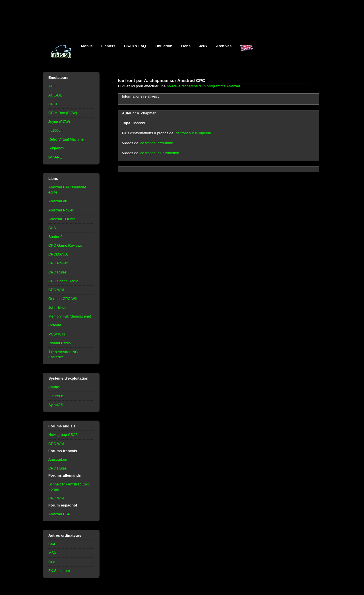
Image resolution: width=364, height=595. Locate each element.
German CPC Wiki (63, 299)
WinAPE (55, 157)
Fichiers (108, 46)
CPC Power (58, 263)
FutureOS (56, 396)
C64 (52, 544)
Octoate (55, 325)
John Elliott (57, 307)
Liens (186, 46)
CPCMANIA (58, 254)
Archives (224, 46)
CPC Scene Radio (63, 281)
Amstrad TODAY (62, 219)
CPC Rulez (57, 272)
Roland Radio (60, 343)
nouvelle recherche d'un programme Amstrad (203, 86)
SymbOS (56, 405)
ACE (52, 86)
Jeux (203, 46)
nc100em (56, 130)
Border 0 (55, 237)
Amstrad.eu (58, 201)
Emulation (163, 46)
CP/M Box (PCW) (63, 113)
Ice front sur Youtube (156, 143)
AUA (52, 228)
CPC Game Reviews (65, 245)
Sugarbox (56, 148)
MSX (52, 553)
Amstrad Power (61, 210)
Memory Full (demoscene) (70, 316)
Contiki (54, 387)
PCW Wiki (57, 334)
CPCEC (55, 104)
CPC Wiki (56, 290)
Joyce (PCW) (59, 122)
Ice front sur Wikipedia (193, 133)
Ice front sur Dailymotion (159, 153)
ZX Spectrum (59, 571)
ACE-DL (55, 95)
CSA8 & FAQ (135, 46)
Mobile (87, 46)
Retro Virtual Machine (66, 139)
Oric (52, 562)
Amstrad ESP (59, 514)
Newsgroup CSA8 (63, 435)
